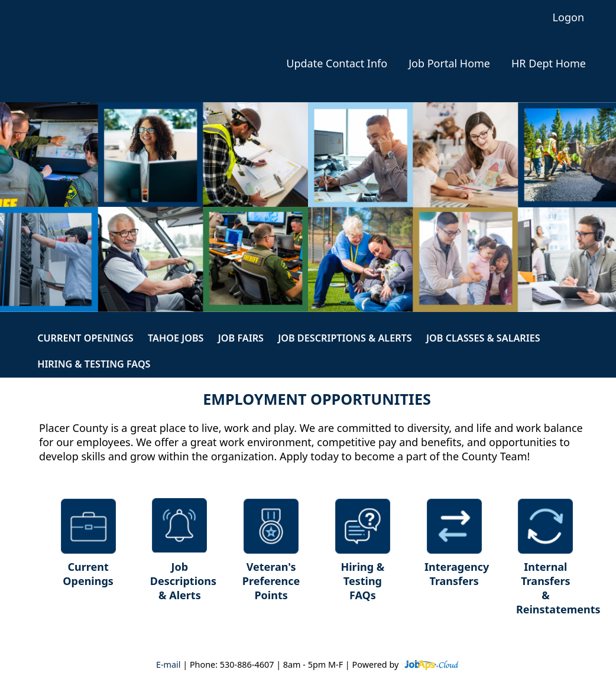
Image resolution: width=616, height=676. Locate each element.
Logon (568, 17)
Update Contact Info (337, 64)
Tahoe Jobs (176, 338)
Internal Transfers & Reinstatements (550, 588)
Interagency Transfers (457, 574)
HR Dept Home (549, 64)
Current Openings (85, 338)
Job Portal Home (449, 64)
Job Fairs (241, 338)
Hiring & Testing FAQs (94, 364)
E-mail (168, 664)
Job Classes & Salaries (483, 338)
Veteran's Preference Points (271, 581)
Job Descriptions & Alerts (345, 338)
